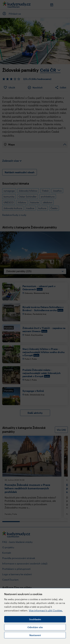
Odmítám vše (35, 627)
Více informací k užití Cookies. (46, 610)
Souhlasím (35, 619)
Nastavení (35, 635)
